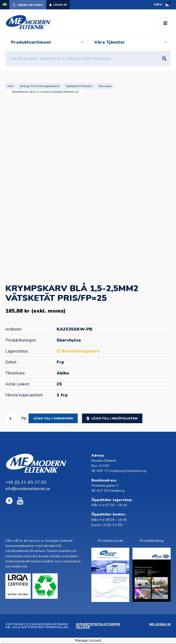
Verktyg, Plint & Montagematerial (40, 86)
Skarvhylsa (105, 86)
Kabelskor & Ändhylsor (79, 86)
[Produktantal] (12, 418)
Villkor (83, 628)
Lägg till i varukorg (53, 418)
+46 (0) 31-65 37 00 (26, 483)
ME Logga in (160, 625)
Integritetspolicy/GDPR (98, 625)
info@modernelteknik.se (28, 489)
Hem (10, 86)
